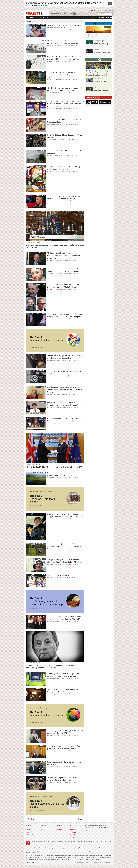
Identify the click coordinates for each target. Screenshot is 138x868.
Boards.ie (98, 865)
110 (73, 61)
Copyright (72, 838)
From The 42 (98, 59)
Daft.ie (110, 865)
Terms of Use (73, 832)
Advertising (73, 835)
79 (73, 785)
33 (73, 378)
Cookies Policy (43, 5)
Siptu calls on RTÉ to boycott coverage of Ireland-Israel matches (101, 81)
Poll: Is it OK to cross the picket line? (62, 577)
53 (73, 738)
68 (73, 174)
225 (73, 80)
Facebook (43, 833)
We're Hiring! (29, 833)
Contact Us (29, 835)
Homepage (28, 18)
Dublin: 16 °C (94, 11)
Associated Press (36, 855)
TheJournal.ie (56, 14)
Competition (73, 840)
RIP (96, 87)
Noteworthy (87, 865)
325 (74, 142)
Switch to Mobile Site (31, 865)
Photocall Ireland (53, 853)
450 (74, 553)
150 (74, 753)
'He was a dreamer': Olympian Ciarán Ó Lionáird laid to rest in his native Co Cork (102, 90)
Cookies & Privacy (75, 833)
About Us (28, 832)
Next (80, 821)
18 (73, 127)
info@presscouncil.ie (92, 845)
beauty (101, 18)
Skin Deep (43, 18)
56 (73, 109)
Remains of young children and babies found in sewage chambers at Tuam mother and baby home (65, 549)
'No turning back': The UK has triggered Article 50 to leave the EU (54, 469)
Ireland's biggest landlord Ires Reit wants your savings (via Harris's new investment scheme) (102, 43)
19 (73, 46)
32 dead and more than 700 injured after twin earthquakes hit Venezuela (102, 52)
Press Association (43, 853)
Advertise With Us (30, 837)
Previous (31, 821)
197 (74, 30)
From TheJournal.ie (98, 23)
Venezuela (98, 49)
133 (74, 425)
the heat (108, 27)
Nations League (99, 78)
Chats (49, 18)
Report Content (59, 832)
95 (73, 769)
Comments (73, 837)
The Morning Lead (100, 40)
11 (74, 567)
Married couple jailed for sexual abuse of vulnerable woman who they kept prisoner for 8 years (65, 392)
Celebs (32, 18)
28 (73, 624)
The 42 (73, 14)
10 (74, 276)
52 (73, 93)
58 (73, 681)
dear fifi (109, 18)
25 (73, 696)
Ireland (37, 18)
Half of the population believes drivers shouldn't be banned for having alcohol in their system (64, 258)
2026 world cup (106, 63)
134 (74, 292)
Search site (102, 14)
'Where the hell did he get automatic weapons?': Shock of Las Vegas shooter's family (63, 75)
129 (74, 521)
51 (73, 397)
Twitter (42, 832)
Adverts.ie (104, 865)
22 (74, 203)
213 (74, 580)
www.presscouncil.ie (57, 845)
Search (111, 14)
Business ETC (66, 14)
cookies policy (107, 850)
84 (73, 363)
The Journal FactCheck (32, 838)
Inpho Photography (88, 853)
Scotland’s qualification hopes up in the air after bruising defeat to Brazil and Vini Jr (98, 73)
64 (73, 263)
